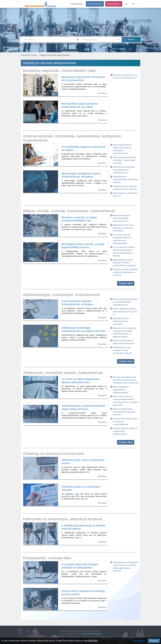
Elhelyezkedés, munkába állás (47, 558)
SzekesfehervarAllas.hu (92, 634)
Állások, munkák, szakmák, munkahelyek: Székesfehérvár (69, 211)
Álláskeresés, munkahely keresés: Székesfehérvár (63, 373)
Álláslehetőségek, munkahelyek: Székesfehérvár (61, 295)
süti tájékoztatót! (91, 641)
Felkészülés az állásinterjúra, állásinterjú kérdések (63, 519)
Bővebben (102, 93)
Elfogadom (154, 641)
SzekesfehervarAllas (29, 55)
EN (127, 4)
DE (133, 4)
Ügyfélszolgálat (77, 4)
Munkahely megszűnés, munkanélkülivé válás (59, 71)
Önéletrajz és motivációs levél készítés (54, 454)
